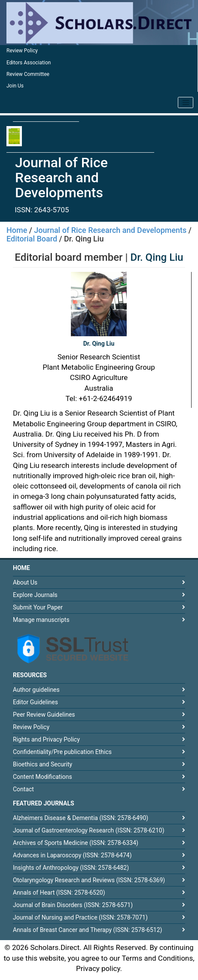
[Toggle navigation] (186, 103)
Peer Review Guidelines (44, 715)
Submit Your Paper (38, 607)
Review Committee (28, 74)
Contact (23, 789)
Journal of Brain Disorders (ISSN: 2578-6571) (73, 905)
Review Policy (22, 51)
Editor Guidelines (35, 702)
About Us (25, 582)
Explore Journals (35, 595)
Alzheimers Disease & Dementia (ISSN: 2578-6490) (81, 818)
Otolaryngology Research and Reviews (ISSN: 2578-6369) (89, 880)
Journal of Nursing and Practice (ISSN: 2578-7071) (80, 917)
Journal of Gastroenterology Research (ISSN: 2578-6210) (89, 830)
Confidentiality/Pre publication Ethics (62, 752)
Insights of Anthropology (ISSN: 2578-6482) (71, 868)
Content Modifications (43, 777)
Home (17, 230)
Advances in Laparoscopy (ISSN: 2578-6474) (72, 855)
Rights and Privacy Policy (46, 739)
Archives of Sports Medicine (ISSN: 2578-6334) (76, 843)
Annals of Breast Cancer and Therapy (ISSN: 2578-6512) (87, 930)
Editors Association (29, 63)
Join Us (15, 86)
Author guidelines (36, 690)
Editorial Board (32, 239)
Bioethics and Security (43, 764)
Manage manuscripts (41, 620)
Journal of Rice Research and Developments (110, 230)
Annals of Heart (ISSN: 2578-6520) (59, 893)
